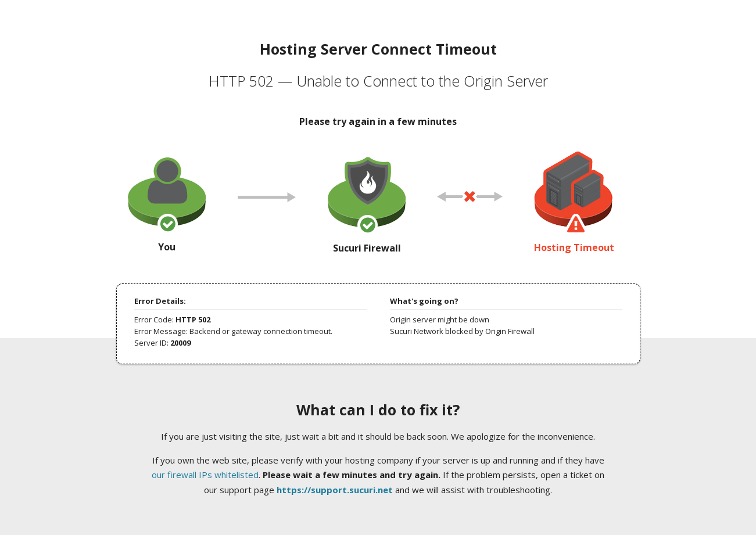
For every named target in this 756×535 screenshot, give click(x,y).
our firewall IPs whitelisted (205, 475)
